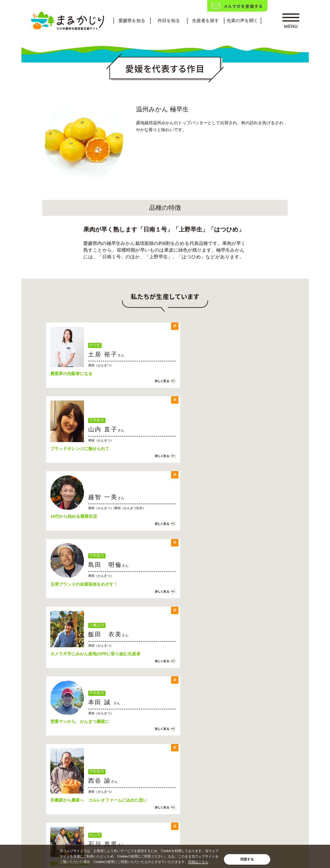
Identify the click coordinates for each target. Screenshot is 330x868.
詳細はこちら (198, 862)
